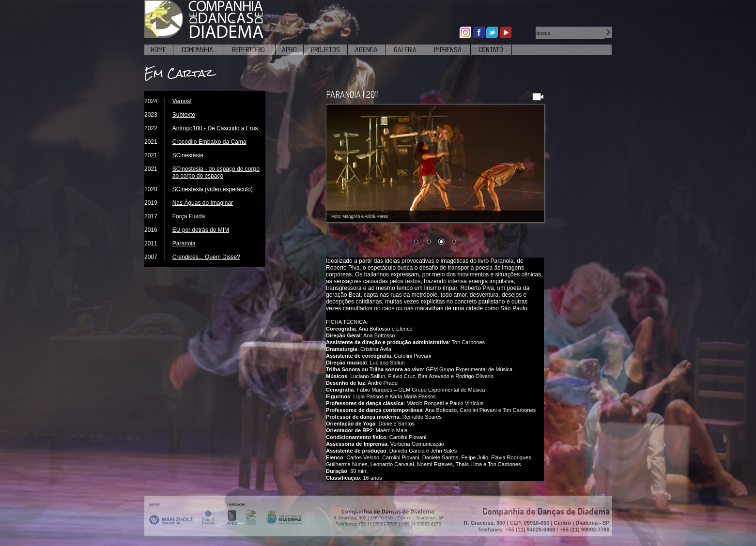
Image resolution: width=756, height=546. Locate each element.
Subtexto (184, 115)
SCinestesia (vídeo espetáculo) (213, 189)
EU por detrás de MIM (201, 230)
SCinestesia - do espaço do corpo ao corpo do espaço (216, 172)
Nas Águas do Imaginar (203, 203)
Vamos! (182, 101)
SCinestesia (188, 155)
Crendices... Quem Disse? (206, 257)
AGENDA (366, 50)
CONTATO (491, 50)
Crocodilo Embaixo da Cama (209, 142)
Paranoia (184, 243)
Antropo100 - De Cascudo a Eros (215, 128)
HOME (158, 50)
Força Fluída (189, 216)
